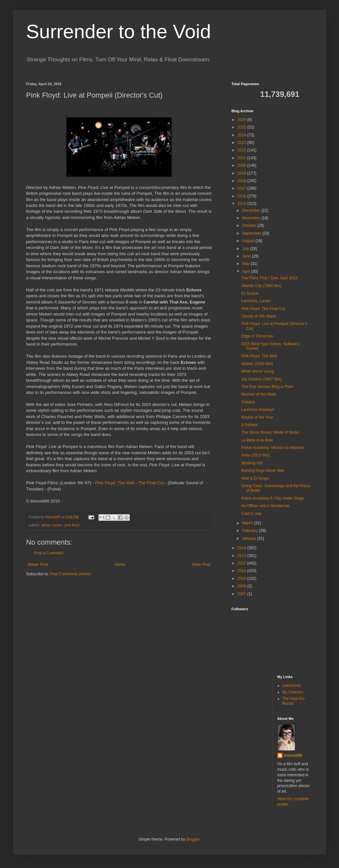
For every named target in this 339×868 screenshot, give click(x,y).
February (251, 531)
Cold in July (251, 514)
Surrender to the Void (118, 31)
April (247, 271)
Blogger (193, 839)
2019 (243, 173)
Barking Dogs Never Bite (263, 471)
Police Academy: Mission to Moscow (273, 448)
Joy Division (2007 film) (261, 379)
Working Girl (252, 463)
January (250, 538)
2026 (243, 120)
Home (120, 565)
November (252, 218)
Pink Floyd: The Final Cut (263, 309)
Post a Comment (49, 553)
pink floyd (72, 525)
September (252, 233)
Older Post (201, 565)
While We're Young (258, 371)
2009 (243, 586)
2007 (243, 594)
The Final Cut (151, 483)
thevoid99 (293, 755)
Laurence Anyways (258, 410)
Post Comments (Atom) (70, 574)
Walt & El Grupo (255, 478)
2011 (243, 571)
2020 (243, 165)
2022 (243, 150)
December (252, 210)
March (248, 523)
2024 (243, 135)
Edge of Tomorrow (257, 336)
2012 (243, 563)
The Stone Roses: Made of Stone (270, 432)
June (247, 256)
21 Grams (250, 293)
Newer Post (38, 565)
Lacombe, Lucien (256, 301)
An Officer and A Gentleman (265, 506)
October (250, 225)
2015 (243, 204)
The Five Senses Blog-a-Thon (267, 387)
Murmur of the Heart (259, 394)
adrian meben (52, 525)
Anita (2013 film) (255, 455)
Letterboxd (292, 686)
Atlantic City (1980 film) (261, 286)
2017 (243, 188)
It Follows (250, 425)
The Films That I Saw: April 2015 (269, 278)
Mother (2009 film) (257, 364)
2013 (243, 556)
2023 (243, 143)
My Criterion (293, 692)
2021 (243, 158)
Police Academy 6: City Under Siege (273, 498)
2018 (243, 181)
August (249, 241)
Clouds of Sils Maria (259, 316)
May (246, 264)
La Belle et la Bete (257, 440)
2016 (243, 196)
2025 (243, 127)
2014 (243, 548)
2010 (243, 579)
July (246, 249)
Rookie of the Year (257, 417)
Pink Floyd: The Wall (115, 483)
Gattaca (248, 402)
